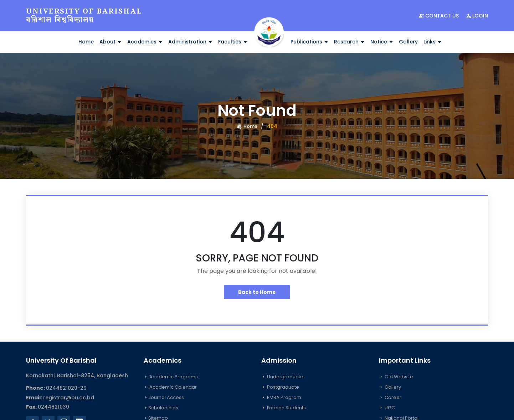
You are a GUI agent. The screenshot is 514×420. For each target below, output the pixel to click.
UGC (387, 408)
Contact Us (439, 16)
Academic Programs (171, 377)
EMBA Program (281, 397)
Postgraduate (280, 387)
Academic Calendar (170, 387)
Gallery (408, 42)
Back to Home (257, 292)
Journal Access (164, 397)
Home (86, 42)
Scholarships (161, 408)
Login (477, 16)
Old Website (396, 377)
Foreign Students (284, 408)
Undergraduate (282, 377)
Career (390, 397)
